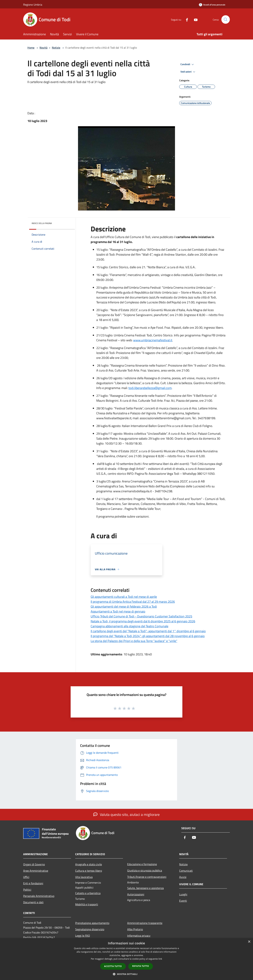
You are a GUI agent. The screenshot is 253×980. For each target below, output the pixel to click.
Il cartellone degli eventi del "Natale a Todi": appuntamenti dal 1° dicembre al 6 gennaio (148, 631)
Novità (43, 48)
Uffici (26, 877)
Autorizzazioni (136, 894)
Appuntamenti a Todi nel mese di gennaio (118, 611)
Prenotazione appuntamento (92, 923)
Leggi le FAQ (83, 936)
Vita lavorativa (84, 877)
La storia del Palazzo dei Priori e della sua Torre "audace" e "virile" (134, 641)
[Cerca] (226, 19)
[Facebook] (186, 19)
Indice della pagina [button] (42, 223)
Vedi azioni (188, 72)
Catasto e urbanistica (88, 893)
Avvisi (183, 877)
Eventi (183, 901)
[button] (126, 974)
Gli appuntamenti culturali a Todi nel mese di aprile (124, 597)
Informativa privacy (139, 936)
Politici (27, 890)
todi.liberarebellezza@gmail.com (150, 388)
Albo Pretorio (135, 929)
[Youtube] (194, 19)
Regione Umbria (33, 5)
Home (31, 48)
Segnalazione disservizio (90, 929)
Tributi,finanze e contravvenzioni (147, 877)
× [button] (249, 942)
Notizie (56, 48)
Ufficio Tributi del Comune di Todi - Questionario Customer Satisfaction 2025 (141, 616)
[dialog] (126, 959)
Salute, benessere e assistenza (145, 888)
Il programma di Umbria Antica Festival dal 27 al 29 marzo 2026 (133, 602)
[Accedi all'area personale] (212, 5)
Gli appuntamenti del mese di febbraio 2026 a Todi (124, 606)
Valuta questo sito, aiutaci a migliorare (126, 814)
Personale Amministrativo (39, 896)
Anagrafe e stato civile (89, 864)
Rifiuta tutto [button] (141, 966)
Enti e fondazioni (33, 883)
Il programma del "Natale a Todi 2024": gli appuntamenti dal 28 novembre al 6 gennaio (148, 636)
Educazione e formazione (142, 864)
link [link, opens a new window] (160, 959)
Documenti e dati (33, 902)
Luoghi (183, 894)
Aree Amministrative (36, 871)
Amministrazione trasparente (145, 923)
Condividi (188, 64)
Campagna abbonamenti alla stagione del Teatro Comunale (129, 626)
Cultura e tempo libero (89, 871)
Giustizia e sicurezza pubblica (145, 870)
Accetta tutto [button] (113, 966)
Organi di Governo (34, 864)
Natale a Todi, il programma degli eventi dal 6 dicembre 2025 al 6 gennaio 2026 (143, 621)
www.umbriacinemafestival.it (153, 340)
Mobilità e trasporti (87, 904)
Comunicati (186, 871)
